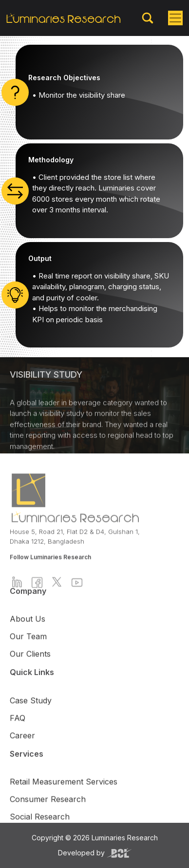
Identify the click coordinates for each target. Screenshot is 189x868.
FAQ (18, 734)
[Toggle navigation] (175, 18)
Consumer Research (48, 815)
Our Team (28, 653)
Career (22, 751)
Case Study (31, 716)
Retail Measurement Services (64, 798)
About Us (28, 635)
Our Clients (30, 670)
